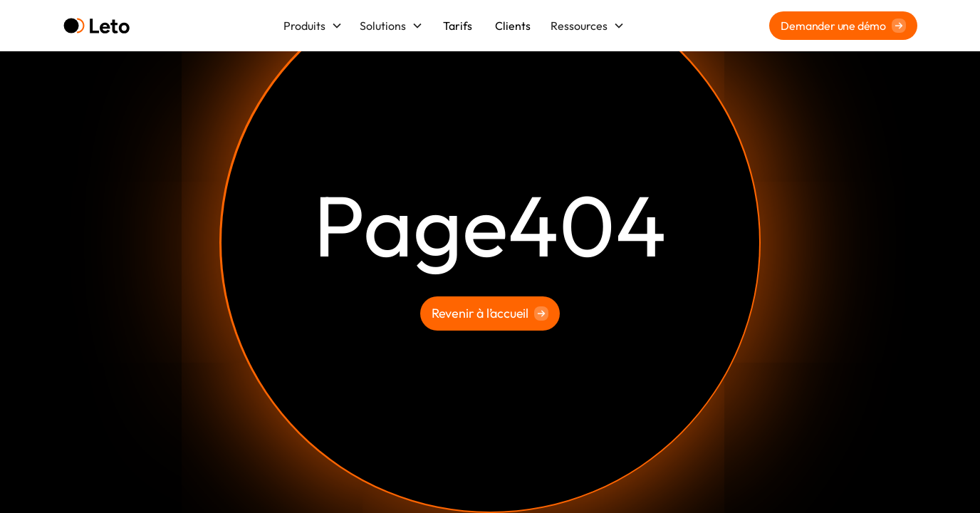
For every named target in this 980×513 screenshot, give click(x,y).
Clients (513, 26)
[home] (97, 26)
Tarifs (458, 26)
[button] (313, 26)
